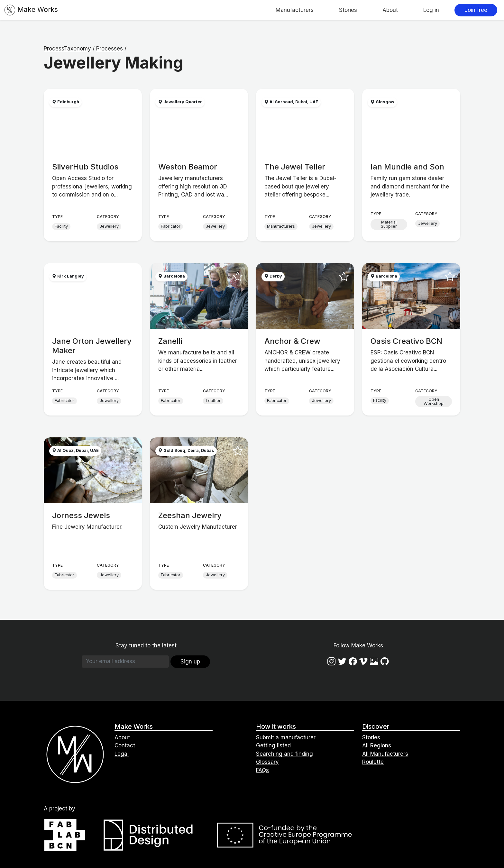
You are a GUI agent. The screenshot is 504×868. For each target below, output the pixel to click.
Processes (110, 49)
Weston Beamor (188, 167)
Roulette (373, 762)
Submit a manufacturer (286, 737)
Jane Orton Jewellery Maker (92, 346)
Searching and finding (284, 754)
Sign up (190, 662)
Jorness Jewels (81, 515)
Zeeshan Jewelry (190, 515)
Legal (122, 754)
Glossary (267, 762)
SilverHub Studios (85, 167)
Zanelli (170, 341)
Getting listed (273, 745)
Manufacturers (295, 10)
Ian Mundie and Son (407, 167)
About (390, 10)
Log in (431, 10)
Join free (476, 10)
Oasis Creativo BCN (406, 341)
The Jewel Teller (295, 167)
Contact (125, 745)
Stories (348, 10)
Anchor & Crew (292, 341)
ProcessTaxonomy (67, 49)
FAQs (262, 770)
